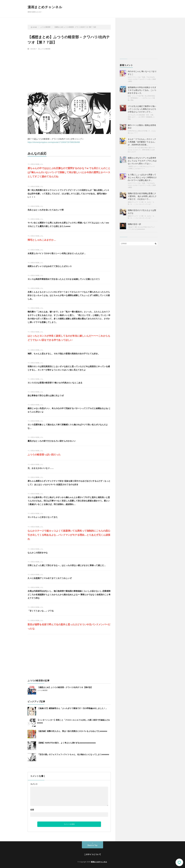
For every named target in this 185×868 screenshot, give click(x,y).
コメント (34, 784)
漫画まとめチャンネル (45, 7)
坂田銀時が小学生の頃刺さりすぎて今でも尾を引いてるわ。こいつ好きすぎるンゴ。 (142, 90)
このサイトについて (92, 854)
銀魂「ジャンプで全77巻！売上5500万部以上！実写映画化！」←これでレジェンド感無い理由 (141, 98)
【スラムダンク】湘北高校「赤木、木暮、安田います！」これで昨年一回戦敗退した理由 (141, 117)
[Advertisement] (69, 69)
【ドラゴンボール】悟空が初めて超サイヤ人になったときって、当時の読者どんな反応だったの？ (141, 150)
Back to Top (92, 845)
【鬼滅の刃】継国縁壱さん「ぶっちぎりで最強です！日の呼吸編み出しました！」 (72, 708)
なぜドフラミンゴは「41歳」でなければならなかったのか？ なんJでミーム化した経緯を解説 (142, 79)
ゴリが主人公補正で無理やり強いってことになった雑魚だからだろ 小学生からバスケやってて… (142, 109)
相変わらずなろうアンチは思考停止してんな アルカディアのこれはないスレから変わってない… (142, 161)
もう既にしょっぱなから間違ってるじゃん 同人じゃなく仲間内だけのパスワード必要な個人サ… (142, 177)
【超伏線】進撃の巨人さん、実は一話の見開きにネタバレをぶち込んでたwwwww (72, 731)
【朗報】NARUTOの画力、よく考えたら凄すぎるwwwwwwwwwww (67, 743)
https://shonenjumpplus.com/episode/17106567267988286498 (54, 142)
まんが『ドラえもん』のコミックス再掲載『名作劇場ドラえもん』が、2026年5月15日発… (142, 142)
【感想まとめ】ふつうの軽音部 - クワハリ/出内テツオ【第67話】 (65, 687)
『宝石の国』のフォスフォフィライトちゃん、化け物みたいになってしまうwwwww (73, 754)
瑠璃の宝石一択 (134, 224)
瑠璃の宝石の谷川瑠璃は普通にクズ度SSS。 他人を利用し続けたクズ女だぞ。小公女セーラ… (142, 196)
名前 (32, 810)
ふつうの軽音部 (45, 49)
